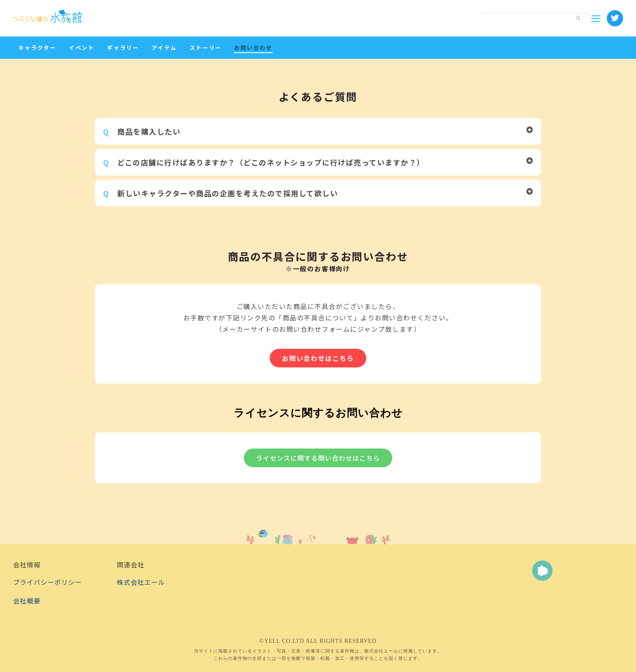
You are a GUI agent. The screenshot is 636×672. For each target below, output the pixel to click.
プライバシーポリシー (47, 582)
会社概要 (27, 601)
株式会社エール (141, 582)
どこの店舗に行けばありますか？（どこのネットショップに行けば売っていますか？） (264, 162)
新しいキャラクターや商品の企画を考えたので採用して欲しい (220, 193)
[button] (318, 131)
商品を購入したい (142, 131)
